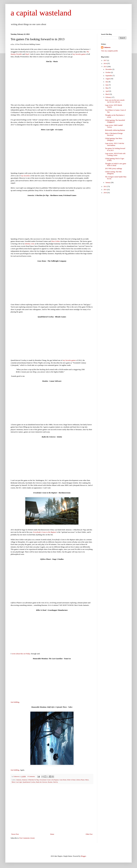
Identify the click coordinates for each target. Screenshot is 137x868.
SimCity (56, 782)
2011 (105, 190)
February (109, 97)
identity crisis (30, 244)
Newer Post (15, 834)
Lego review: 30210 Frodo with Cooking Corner (115, 154)
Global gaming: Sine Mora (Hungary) (114, 139)
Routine (50, 782)
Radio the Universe (42, 782)
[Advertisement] (52, 813)
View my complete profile (109, 51)
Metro (87, 780)
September (109, 76)
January (108, 182)
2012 (105, 186)
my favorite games (79, 54)
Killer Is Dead (71, 780)
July (107, 82)
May (107, 88)
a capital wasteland (41, 13)
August (108, 79)
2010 (105, 193)
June (107, 85)
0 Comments (31, 776)
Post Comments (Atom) (27, 838)
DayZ (27, 54)
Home (52, 834)
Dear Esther (56, 241)
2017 (105, 60)
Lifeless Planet (80, 780)
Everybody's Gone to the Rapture (45, 532)
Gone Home (63, 780)
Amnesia (19, 780)
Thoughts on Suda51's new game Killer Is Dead (116, 165)
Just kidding (15, 702)
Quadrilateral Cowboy (29, 782)
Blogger (83, 856)
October (108, 72)
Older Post (89, 834)
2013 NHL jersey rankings (114, 169)
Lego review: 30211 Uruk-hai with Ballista (115, 144)
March (108, 94)
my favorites (25, 176)
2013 (105, 67)
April (107, 91)
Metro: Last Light (17, 782)
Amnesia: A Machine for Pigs (30, 780)
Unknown (107, 47)
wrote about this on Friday (21, 654)
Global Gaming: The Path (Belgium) (113, 173)
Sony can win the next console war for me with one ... (115, 101)
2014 (105, 63)
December (109, 69)
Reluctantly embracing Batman (115, 130)
